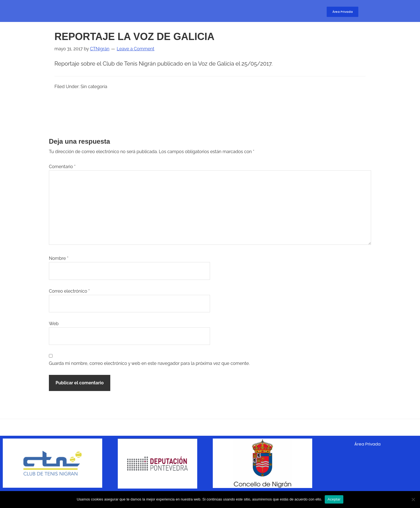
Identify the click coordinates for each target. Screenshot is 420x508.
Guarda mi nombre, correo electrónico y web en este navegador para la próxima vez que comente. (149, 363)
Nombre (59, 258)
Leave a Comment (135, 49)
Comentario (62, 167)
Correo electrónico (69, 291)
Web (54, 324)
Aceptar (334, 499)
